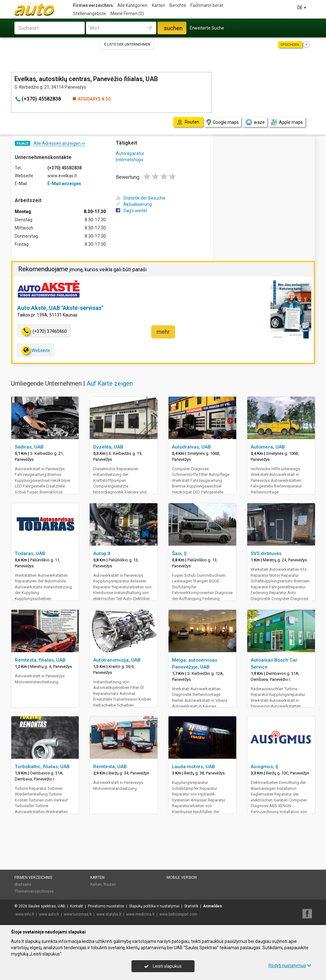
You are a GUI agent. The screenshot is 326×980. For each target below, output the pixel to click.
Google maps (223, 122)
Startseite (23, 884)
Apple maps (287, 122)
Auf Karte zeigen (110, 383)
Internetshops (130, 160)
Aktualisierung (134, 204)
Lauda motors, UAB (193, 767)
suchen (173, 28)
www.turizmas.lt (78, 914)
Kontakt (77, 906)
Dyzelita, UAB (108, 447)
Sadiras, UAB (29, 447)
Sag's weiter (132, 211)
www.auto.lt (49, 914)
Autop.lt (102, 553)
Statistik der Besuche (141, 198)
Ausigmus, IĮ (264, 767)
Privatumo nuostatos (106, 906)
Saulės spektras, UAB (47, 906)
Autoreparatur (130, 153)
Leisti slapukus (163, 966)
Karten (158, 5)
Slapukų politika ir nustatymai (154, 906)
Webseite (36, 350)
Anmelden (212, 906)
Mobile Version (182, 878)
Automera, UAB (268, 447)
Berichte (178, 5)
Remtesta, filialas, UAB (40, 660)
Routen (110, 884)
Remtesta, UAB (110, 767)
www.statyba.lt (109, 914)
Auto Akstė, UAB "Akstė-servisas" (60, 308)
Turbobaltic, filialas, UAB (42, 767)
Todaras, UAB (30, 553)
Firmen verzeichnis (93, 5)
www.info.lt (25, 914)
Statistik (191, 906)
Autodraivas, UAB (191, 447)
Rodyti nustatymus (290, 966)
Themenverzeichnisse (34, 891)
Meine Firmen (127, 14)
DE (302, 8)
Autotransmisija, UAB (117, 660)
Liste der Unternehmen (127, 44)
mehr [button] (163, 332)
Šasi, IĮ (179, 553)
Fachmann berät (207, 5)
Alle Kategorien (132, 5)
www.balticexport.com (178, 914)
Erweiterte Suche (207, 28)
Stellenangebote (90, 14)
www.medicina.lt (140, 914)
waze (255, 122)
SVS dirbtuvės (266, 553)
